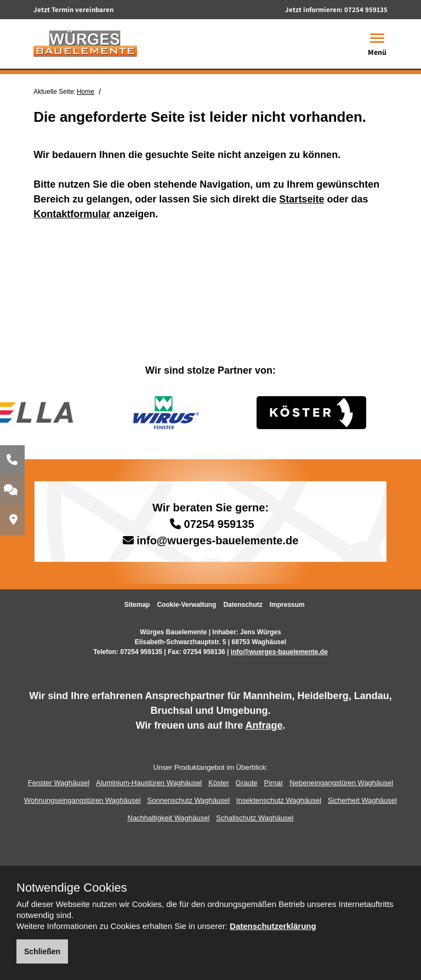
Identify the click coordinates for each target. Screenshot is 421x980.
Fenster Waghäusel (59, 783)
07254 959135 (366, 10)
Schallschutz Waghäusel (255, 818)
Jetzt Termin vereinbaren (73, 10)
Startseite (301, 199)
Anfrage (264, 725)
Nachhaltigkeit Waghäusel (169, 818)
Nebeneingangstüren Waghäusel (341, 783)
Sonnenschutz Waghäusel (189, 800)
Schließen (42, 951)
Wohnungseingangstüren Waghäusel (82, 800)
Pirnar (274, 783)
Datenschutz (243, 605)
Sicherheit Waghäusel (362, 800)
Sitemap (137, 605)
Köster (219, 783)
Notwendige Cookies (72, 888)
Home (86, 92)
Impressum (287, 605)
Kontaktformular (72, 214)
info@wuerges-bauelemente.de (217, 540)
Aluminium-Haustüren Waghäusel (149, 783)
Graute (247, 783)
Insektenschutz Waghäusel (279, 800)
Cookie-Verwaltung (186, 605)
